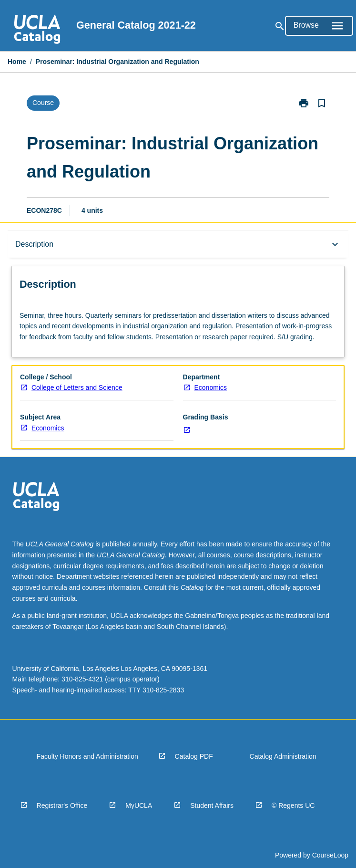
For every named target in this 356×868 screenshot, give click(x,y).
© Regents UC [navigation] (293, 805)
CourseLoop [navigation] (330, 855)
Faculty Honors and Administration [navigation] (87, 756)
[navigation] (37, 31)
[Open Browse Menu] (319, 26)
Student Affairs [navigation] (212, 805)
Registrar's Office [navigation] (62, 805)
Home (17, 62)
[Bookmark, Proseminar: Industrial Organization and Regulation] (322, 103)
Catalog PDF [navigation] (194, 756)
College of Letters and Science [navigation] (77, 387)
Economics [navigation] (211, 387)
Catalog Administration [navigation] (283, 756)
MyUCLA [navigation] (139, 805)
